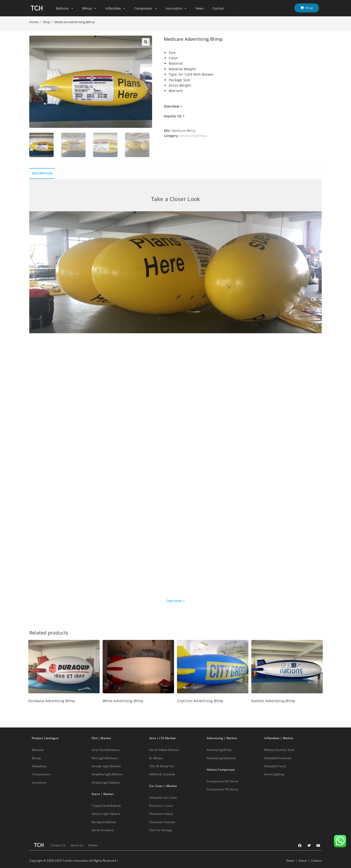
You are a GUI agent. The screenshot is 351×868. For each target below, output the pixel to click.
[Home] (34, 22)
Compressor (146, 8)
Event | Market (103, 794)
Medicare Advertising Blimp (74, 22)
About (302, 861)
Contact (218, 8)
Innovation (176, 8)
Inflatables (115, 8)
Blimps (89, 8)
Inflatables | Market (279, 738)
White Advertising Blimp (123, 701)
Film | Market (102, 738)
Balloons (65, 8)
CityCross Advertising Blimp (200, 701)
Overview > (175, 601)
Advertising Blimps (194, 136)
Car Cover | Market (163, 786)
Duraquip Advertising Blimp (52, 701)
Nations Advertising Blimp (273, 701)
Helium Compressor (221, 770)
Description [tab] (42, 173)
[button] (146, 42)
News (200, 8)
